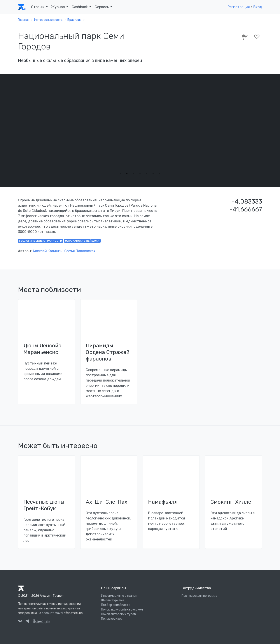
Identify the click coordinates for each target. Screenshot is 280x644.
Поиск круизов (112, 619)
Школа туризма (113, 600)
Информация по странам (119, 596)
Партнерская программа (199, 596)
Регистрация (239, 7)
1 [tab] (120, 173)
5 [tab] (147, 173)
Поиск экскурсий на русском (122, 610)
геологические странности (41, 241)
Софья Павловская (80, 251)
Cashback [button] (80, 7)
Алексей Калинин (48, 251)
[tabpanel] (140, 127)
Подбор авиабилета (116, 605)
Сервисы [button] (102, 7)
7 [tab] (160, 173)
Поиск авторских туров (118, 614)
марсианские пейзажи (82, 241)
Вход (258, 7)
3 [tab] (133, 173)
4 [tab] (140, 173)
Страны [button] (38, 7)
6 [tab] (153, 173)
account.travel (52, 613)
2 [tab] (127, 173)
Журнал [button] (58, 7)
